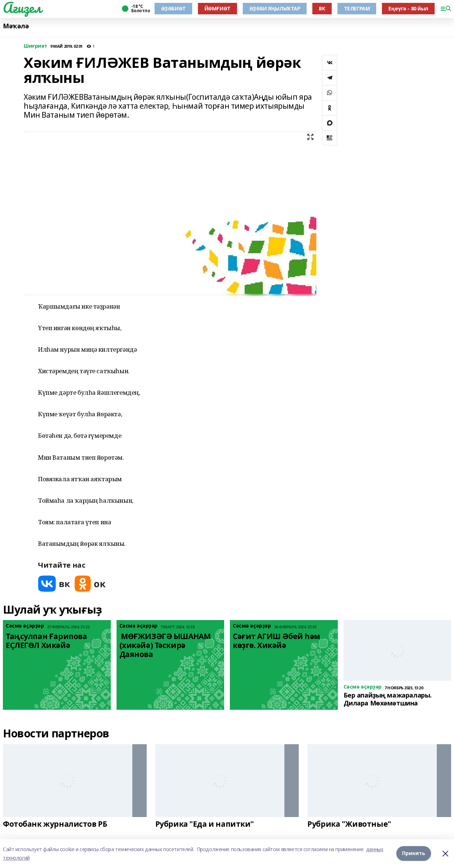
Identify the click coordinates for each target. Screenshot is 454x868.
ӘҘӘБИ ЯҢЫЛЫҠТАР (275, 8)
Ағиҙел (22, 8)
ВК (322, 8)
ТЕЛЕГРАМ (357, 8)
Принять (414, 853)
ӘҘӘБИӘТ (173, 8)
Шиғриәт (36, 46)
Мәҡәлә (16, 26)
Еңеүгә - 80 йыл (408, 8)
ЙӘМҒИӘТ (217, 8)
